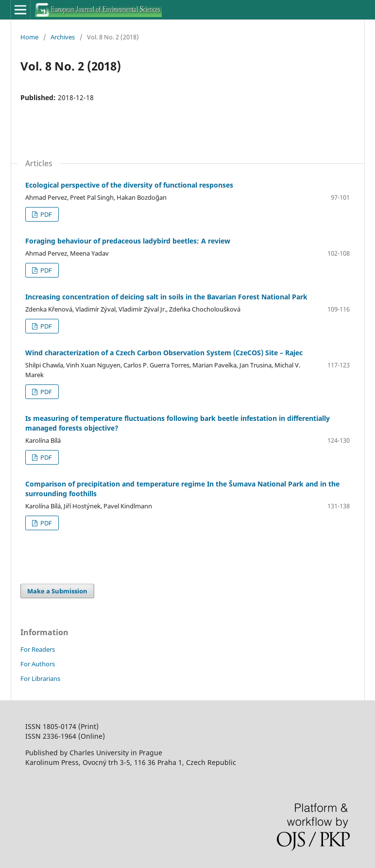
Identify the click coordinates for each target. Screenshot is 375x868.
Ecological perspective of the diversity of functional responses (129, 185)
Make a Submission (57, 591)
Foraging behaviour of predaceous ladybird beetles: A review (128, 241)
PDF (45, 214)
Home (29, 37)
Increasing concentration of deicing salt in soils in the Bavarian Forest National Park (166, 297)
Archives (63, 37)
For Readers (38, 649)
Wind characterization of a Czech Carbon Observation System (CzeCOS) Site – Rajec (164, 353)
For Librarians (40, 678)
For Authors (38, 664)
